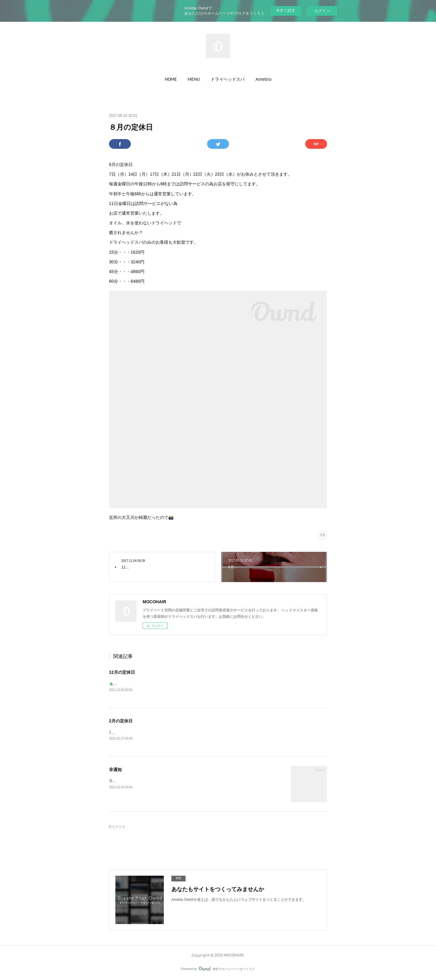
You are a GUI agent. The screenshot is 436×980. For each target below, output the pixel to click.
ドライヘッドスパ (228, 79)
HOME (171, 79)
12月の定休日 (122, 672)
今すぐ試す (286, 10)
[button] (171, 79)
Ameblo (264, 79)
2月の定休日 (121, 721)
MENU (194, 79)
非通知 (115, 770)
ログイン (322, 11)
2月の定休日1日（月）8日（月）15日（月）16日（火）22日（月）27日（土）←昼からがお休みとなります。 (198, 733)
